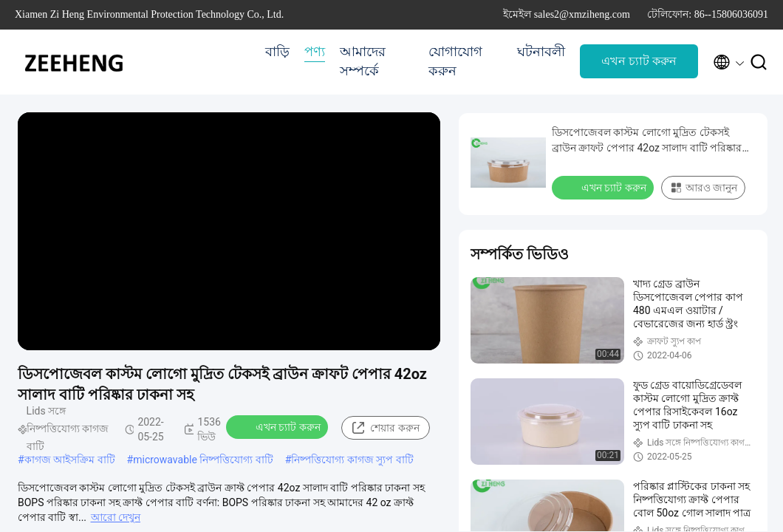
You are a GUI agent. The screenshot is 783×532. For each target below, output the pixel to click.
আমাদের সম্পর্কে (363, 61)
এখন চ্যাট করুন (639, 61)
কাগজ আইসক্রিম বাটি (70, 460)
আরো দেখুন (116, 517)
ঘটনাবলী (541, 52)
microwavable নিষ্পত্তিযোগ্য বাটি (203, 460)
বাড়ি (277, 52)
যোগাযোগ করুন (455, 61)
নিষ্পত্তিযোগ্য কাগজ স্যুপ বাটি (352, 460)
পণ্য (315, 52)
